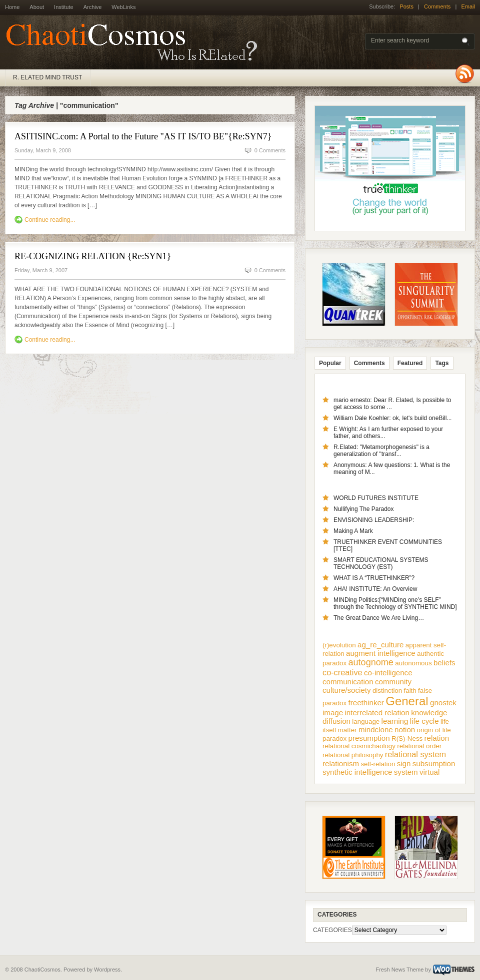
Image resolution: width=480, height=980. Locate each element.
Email (468, 6)
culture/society (347, 690)
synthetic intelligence (357, 772)
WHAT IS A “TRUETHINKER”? (374, 578)
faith (410, 691)
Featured (410, 363)
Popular (330, 363)
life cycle (424, 721)
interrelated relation (377, 713)
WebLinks (123, 7)
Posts (406, 6)
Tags (442, 363)
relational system (415, 754)
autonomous (413, 663)
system (406, 772)
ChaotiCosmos (135, 42)
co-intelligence (388, 673)
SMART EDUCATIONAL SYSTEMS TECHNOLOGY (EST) (381, 563)
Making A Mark (353, 531)
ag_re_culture (380, 645)
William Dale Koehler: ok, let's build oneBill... (392, 418)
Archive (93, 7)
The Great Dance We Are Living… (379, 618)
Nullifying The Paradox (364, 509)
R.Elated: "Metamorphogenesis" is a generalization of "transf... (381, 451)
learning (395, 721)
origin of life (434, 730)
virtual (429, 772)
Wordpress (107, 970)
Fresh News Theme (399, 970)
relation (437, 738)
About (37, 7)
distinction (387, 691)
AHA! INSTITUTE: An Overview (375, 589)
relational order (419, 746)
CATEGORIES (332, 930)
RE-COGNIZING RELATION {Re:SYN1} (93, 256)
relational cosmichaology (359, 746)
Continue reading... (50, 220)
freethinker (366, 703)
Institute (64, 7)
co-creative (342, 672)
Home (12, 7)
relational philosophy (353, 755)
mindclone (376, 730)
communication (348, 682)
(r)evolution (339, 645)
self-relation (378, 764)
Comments (437, 6)
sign (404, 763)
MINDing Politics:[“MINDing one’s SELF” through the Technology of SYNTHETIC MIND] (395, 603)
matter (347, 730)
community (393, 682)
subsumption (434, 763)
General (407, 701)
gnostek (443, 703)
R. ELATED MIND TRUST (47, 77)
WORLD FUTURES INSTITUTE (376, 498)
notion (405, 730)
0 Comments (270, 150)
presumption (369, 738)
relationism (341, 763)
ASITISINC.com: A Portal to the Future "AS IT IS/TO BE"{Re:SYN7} (143, 136)
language (366, 722)
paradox (334, 738)
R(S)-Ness (407, 738)
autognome (371, 662)
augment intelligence (381, 653)
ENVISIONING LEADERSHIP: (374, 520)
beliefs (444, 663)
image (333, 713)
